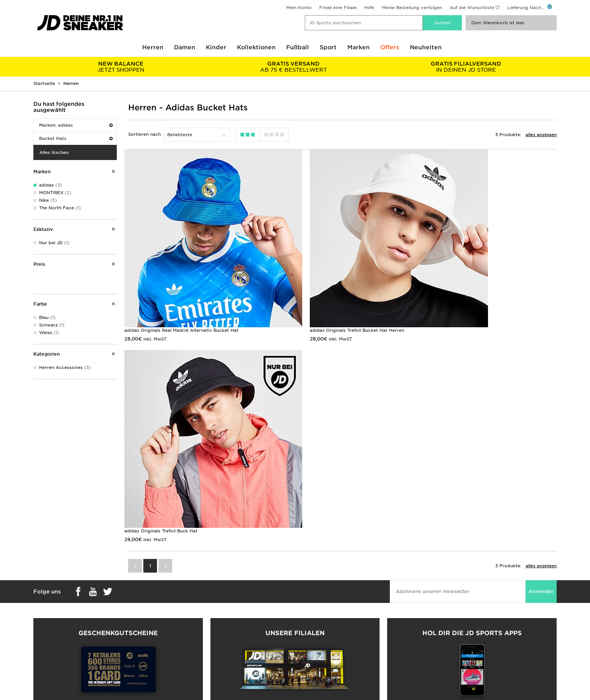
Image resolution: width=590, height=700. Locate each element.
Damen (185, 47)
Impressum (438, 625)
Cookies (435, 640)
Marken (359, 47)
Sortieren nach (144, 134)
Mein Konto (299, 8)
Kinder (216, 47)
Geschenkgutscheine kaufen (118, 541)
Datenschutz (440, 633)
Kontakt (173, 640)
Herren (153, 47)
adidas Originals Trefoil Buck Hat (462, 295)
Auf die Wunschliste (472, 8)
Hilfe (369, 8)
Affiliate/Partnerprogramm (325, 640)
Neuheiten (426, 47)
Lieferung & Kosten (55, 617)
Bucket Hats (76, 138)
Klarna (40, 656)
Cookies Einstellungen (450, 648)
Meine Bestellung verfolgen (412, 8)
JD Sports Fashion (315, 633)
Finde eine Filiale (338, 8)
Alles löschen (54, 152)
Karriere (304, 617)
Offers (390, 47)
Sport (328, 47)
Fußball (298, 47)
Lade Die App (49, 664)
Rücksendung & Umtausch (193, 625)
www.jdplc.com (97, 694)
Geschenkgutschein (55, 648)
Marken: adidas (76, 125)
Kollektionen (256, 47)
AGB (431, 617)
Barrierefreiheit (443, 656)
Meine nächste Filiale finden (295, 553)
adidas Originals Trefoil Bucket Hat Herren (322, 295)
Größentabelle (49, 625)
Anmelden (541, 398)
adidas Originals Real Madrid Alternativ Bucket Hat (181, 295)
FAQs (170, 617)
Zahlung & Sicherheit (56, 633)
